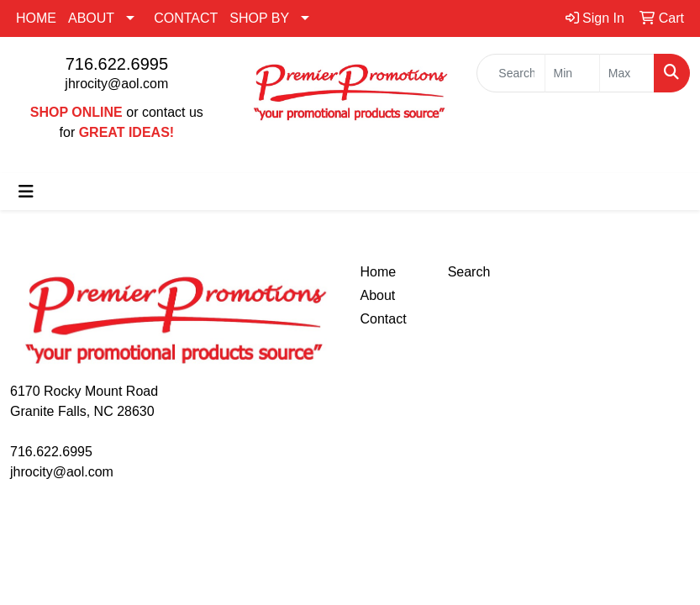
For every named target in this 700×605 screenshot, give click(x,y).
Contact (384, 319)
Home (379, 272)
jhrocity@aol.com (116, 84)
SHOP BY (259, 18)
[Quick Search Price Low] (572, 73)
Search (469, 272)
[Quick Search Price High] (627, 73)
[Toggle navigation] (26, 192)
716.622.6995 (117, 64)
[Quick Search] (511, 73)
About (378, 295)
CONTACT (186, 18)
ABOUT (91, 18)
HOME (36, 18)
